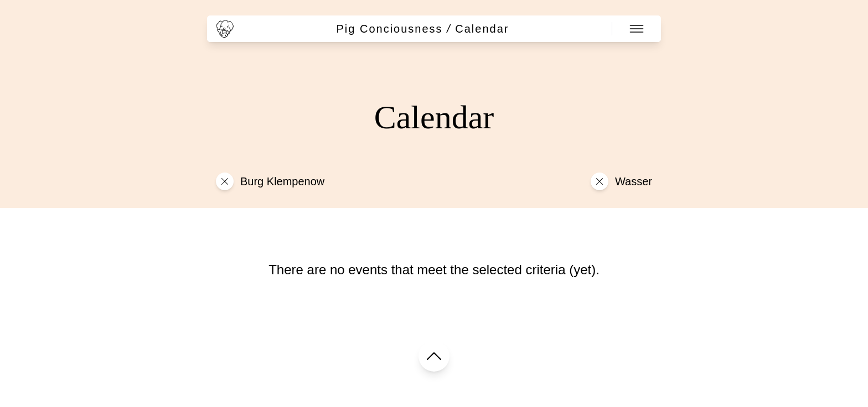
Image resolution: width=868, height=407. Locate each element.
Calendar (482, 29)
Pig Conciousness (390, 29)
